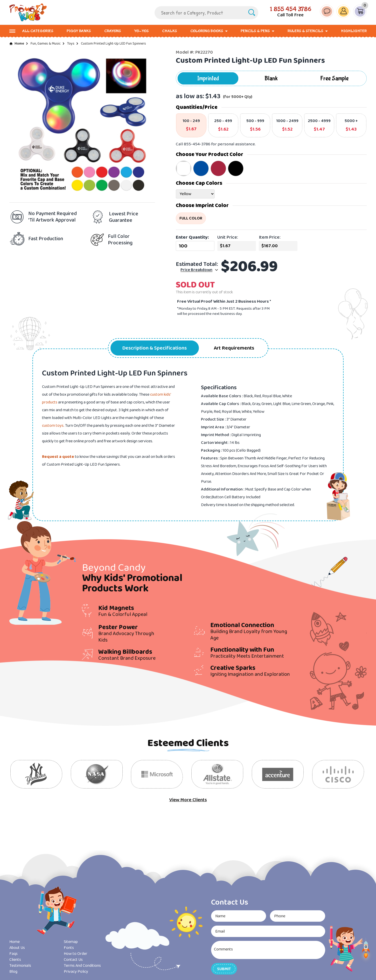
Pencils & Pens (255, 31)
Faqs (13, 954)
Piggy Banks (79, 31)
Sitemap (71, 942)
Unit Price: (228, 237)
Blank (271, 78)
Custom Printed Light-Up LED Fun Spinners (113, 44)
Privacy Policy (76, 972)
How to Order (76, 954)
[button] (224, 969)
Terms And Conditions (82, 966)
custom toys (53, 426)
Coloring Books (207, 31)
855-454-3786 (197, 144)
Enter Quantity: (192, 237)
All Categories (38, 31)
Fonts (69, 948)
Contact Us (73, 960)
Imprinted (208, 78)
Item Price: (270, 237)
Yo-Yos (141, 31)
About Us (17, 948)
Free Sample (334, 78)
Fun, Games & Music (46, 44)
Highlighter (354, 31)
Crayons (113, 31)
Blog (13, 972)
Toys (71, 44)
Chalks (170, 31)
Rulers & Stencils (305, 31)
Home (19, 44)
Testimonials (20, 966)
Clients (15, 960)
